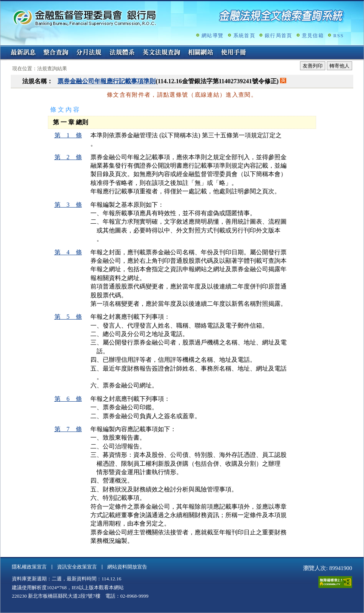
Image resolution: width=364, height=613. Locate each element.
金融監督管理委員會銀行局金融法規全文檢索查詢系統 (85, 17)
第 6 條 (68, 399)
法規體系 (122, 53)
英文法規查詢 (161, 53)
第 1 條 (68, 135)
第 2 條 (68, 157)
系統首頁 (244, 35)
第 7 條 (68, 429)
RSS (339, 35)
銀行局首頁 (279, 35)
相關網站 (201, 53)
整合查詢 (56, 53)
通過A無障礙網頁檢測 (335, 582)
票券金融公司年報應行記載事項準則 (107, 81)
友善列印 (313, 66)
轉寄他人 (339, 66)
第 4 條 (68, 252)
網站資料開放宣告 (127, 567)
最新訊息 (23, 53)
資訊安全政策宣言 (77, 567)
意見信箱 (313, 35)
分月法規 (89, 53)
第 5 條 (68, 317)
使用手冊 (234, 53)
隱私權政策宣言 (29, 567)
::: (3, 49)
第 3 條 (68, 205)
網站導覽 (212, 35)
